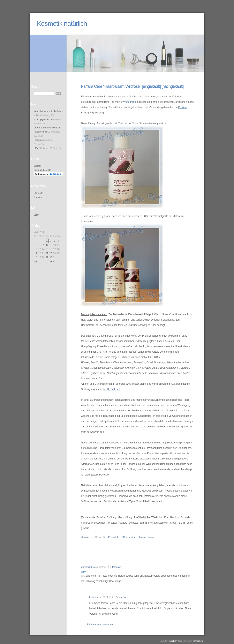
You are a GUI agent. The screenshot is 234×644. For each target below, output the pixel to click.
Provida (182, 107)
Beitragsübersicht (42, 170)
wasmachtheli (88, 567)
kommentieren (146, 537)
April (36, 262)
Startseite (38, 193)
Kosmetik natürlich (62, 23)
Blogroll (37, 166)
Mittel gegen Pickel (43, 119)
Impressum (198, 641)
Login (36, 215)
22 (47, 253)
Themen (38, 197)
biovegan (86, 537)
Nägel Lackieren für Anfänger (48, 111)
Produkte (38, 140)
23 (51, 253)
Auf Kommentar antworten (100, 624)
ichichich (173, 641)
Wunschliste (130, 102)
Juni (51, 262)
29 (47, 257)
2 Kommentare (129, 537)
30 (51, 257)
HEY (36, 148)
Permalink (113, 537)
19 (36, 253)
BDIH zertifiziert (111, 389)
